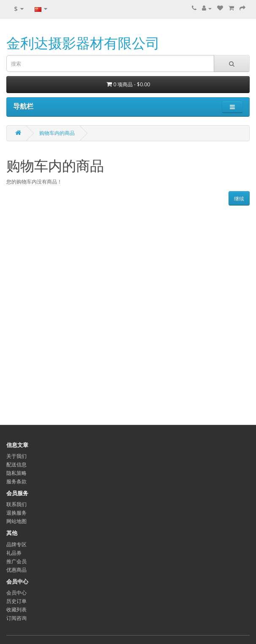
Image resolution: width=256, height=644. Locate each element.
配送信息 (16, 465)
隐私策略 (16, 473)
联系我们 (16, 504)
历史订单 (16, 601)
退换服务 (16, 513)
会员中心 (16, 593)
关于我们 (16, 456)
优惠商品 (16, 570)
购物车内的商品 (57, 133)
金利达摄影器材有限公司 (83, 43)
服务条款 (16, 481)
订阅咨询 (16, 618)
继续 (239, 199)
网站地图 (16, 521)
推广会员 (16, 561)
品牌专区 (16, 544)
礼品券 (14, 553)
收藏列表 (16, 610)
